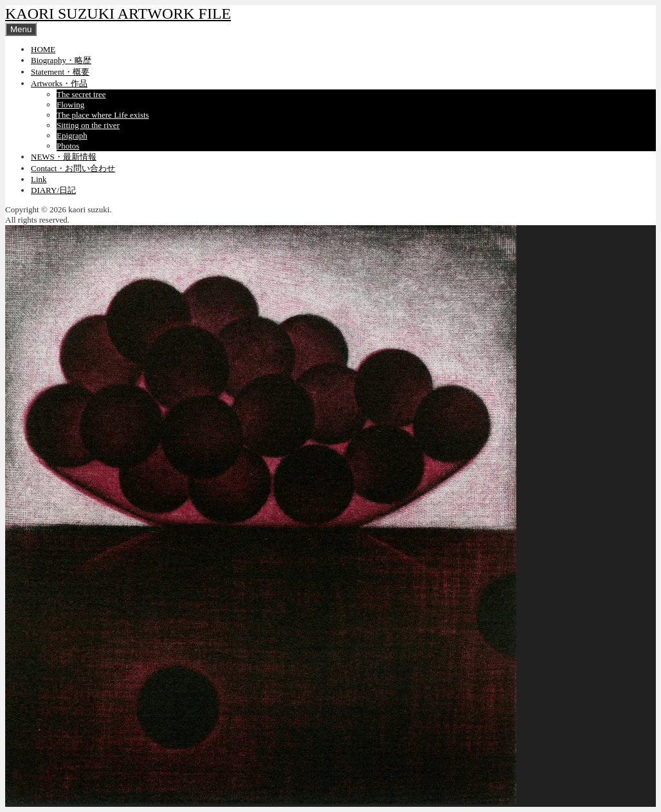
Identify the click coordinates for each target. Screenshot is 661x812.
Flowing (70, 105)
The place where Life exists (103, 115)
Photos (68, 146)
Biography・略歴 (61, 60)
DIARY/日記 (53, 190)
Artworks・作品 (59, 83)
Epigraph (72, 135)
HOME (43, 49)
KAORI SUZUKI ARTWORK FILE (118, 14)
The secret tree (81, 94)
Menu (21, 29)
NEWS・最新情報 (64, 157)
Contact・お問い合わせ (73, 168)
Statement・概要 (60, 72)
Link (39, 179)
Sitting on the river (88, 125)
